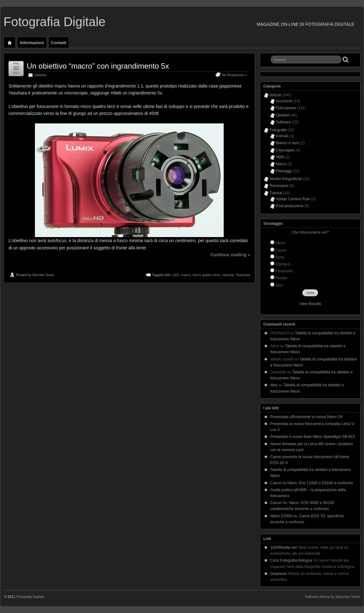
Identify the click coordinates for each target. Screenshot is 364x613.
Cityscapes (285, 150)
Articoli (275, 95)
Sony (280, 257)
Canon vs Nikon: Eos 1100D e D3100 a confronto (312, 483)
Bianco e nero (288, 143)
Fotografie (278, 130)
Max (274, 385)
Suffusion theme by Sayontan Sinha (332, 597)
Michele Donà (43, 275)
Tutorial (276, 193)
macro (186, 275)
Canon (281, 250)
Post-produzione (290, 206)
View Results (310, 304)
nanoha (228, 275)
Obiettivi (40, 75)
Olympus (283, 264)
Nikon (280, 243)
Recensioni (279, 186)
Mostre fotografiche (286, 179)
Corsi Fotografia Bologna (291, 560)
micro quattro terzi (206, 275)
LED (176, 275)
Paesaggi (284, 171)
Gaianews (279, 574)
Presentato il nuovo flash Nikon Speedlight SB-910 (313, 437)
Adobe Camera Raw (293, 199)
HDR (280, 157)
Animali (282, 136)
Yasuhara (243, 275)
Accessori (284, 101)
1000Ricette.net (283, 548)
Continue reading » (230, 255)
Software (283, 122)
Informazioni (32, 43)
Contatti (59, 43)
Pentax (281, 278)
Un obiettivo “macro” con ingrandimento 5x (98, 66)
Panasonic (284, 271)
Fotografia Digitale (54, 22)
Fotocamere (286, 108)
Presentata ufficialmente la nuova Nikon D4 (306, 417)
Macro (281, 164)
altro (279, 285)
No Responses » (234, 75)
